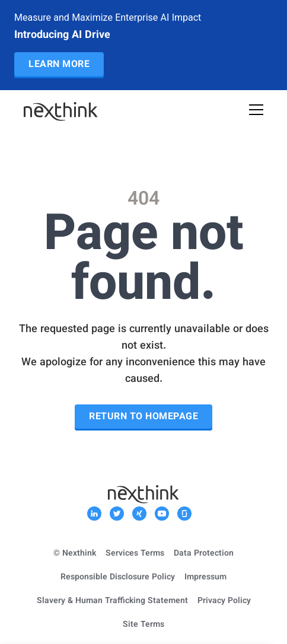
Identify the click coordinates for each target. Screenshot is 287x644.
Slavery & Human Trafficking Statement (112, 601)
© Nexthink (75, 554)
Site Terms (143, 625)
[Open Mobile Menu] (256, 111)
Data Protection (204, 554)
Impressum (205, 578)
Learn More (59, 65)
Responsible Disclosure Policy (118, 578)
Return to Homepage (143, 417)
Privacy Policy (224, 601)
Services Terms (135, 554)
